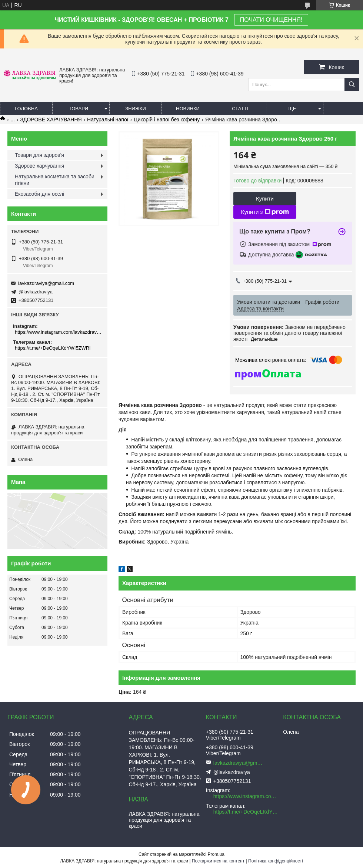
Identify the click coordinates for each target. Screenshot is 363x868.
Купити (265, 199)
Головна (26, 109)
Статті (240, 109)
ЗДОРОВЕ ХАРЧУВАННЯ (51, 120)
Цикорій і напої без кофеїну (167, 120)
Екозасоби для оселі (39, 194)
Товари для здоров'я (39, 155)
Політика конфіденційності (276, 861)
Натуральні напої (108, 120)
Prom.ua (216, 854)
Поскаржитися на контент (218, 861)
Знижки (136, 109)
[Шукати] (352, 85)
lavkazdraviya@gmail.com (46, 283)
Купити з (265, 212)
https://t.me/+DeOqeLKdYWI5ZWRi (53, 348)
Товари (79, 109)
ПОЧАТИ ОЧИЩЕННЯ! (271, 20)
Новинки (188, 109)
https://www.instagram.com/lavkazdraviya (58, 332)
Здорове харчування (39, 166)
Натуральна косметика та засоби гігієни (55, 180)
